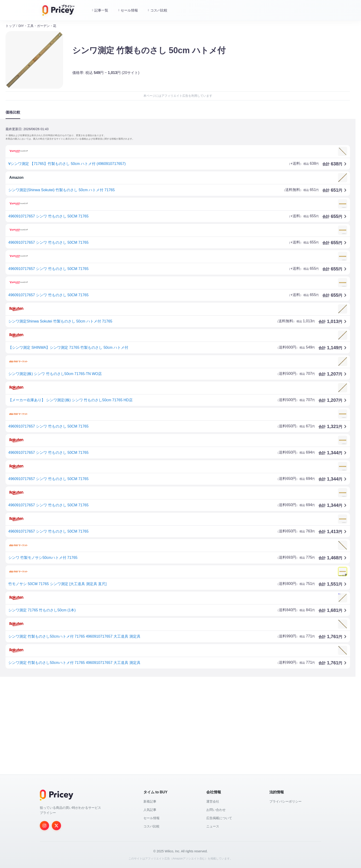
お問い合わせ (216, 810)
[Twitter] (56, 826)
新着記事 (150, 801)
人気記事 (150, 810)
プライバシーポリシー (285, 801)
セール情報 (151, 818)
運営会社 (213, 801)
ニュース (213, 826)
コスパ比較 (151, 826)
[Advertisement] (144, 716)
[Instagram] (44, 826)
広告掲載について (219, 818)
